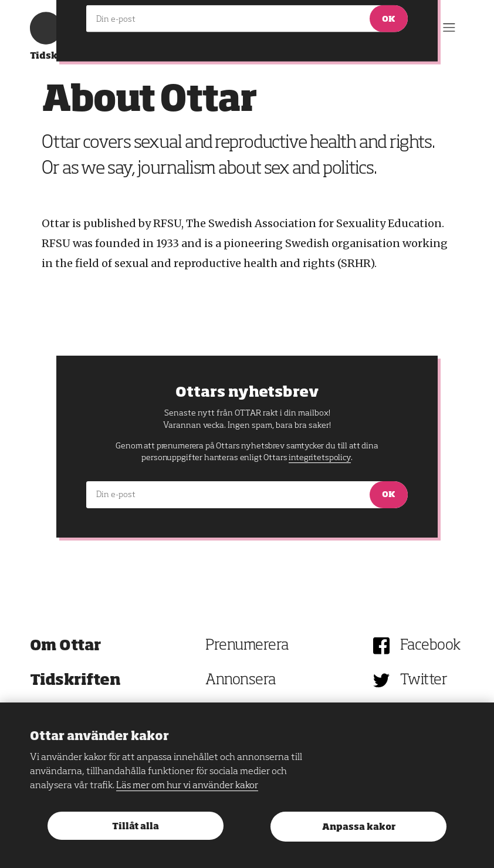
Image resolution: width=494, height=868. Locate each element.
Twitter (424, 680)
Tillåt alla (136, 827)
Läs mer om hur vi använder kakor (187, 786)
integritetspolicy (319, 458)
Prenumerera (247, 646)
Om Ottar (65, 646)
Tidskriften (75, 680)
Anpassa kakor (359, 827)
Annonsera (241, 680)
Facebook (430, 646)
